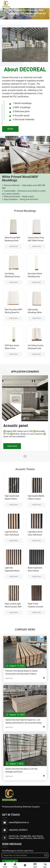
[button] (23, 17)
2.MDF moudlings (22, 107)
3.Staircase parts (21, 111)
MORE (10, 129)
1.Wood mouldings (22, 103)
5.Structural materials (23, 119)
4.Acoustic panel (21, 115)
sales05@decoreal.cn (19, 823)
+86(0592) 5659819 (18, 830)
